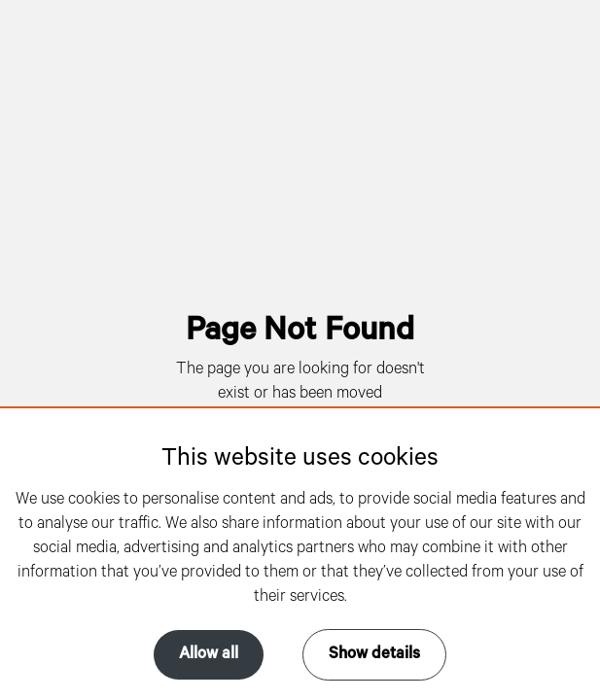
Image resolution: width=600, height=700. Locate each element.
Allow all (209, 654)
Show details (374, 654)
